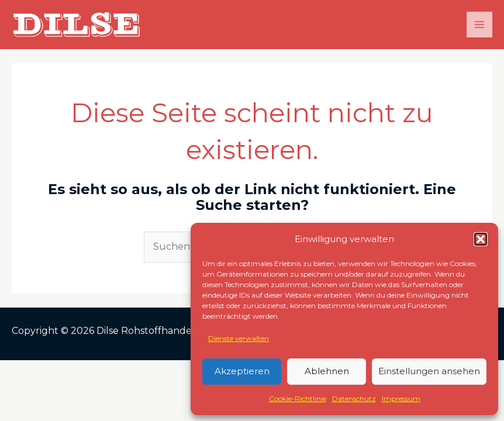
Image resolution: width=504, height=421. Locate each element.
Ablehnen (327, 371)
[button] (481, 239)
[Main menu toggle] (479, 25)
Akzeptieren (242, 371)
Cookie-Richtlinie (298, 398)
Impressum (401, 398)
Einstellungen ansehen (429, 371)
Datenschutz (354, 398)
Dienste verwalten (239, 338)
